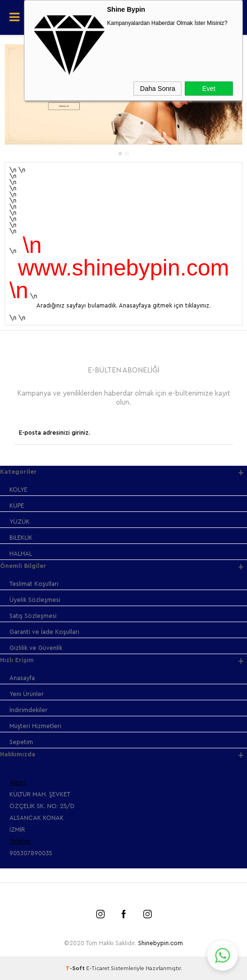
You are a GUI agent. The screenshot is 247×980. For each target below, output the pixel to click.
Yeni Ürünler (27, 694)
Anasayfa (22, 678)
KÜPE (17, 506)
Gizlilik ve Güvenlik (36, 648)
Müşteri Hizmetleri (35, 726)
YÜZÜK (20, 522)
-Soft (76, 968)
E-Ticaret (98, 968)
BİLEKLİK (21, 538)
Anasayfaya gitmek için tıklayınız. (165, 305)
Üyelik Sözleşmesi (35, 600)
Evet (209, 89)
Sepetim (21, 742)
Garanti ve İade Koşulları (44, 632)
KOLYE (18, 490)
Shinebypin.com (161, 943)
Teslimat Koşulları (34, 584)
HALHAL (21, 554)
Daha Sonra (158, 89)
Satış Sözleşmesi (33, 616)
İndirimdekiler (29, 710)
